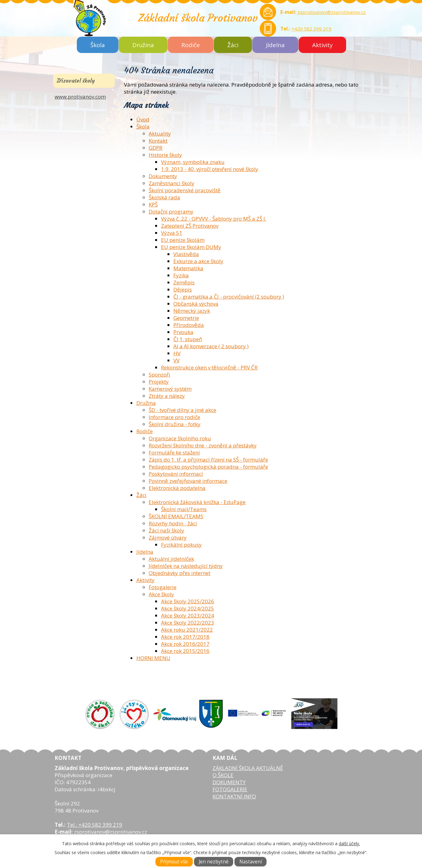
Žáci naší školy (166, 530)
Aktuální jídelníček (171, 559)
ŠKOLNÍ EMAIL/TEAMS (176, 516)
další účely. (349, 844)
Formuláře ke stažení (174, 452)
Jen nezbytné (214, 862)
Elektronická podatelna (177, 488)
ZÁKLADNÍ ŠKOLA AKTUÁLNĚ (248, 768)
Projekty (159, 382)
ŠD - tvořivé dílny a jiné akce (182, 410)
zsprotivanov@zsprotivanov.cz (332, 12)
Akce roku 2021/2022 (187, 630)
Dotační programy (171, 212)
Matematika (188, 268)
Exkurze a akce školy (198, 261)
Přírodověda (189, 325)
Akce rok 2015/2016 (185, 651)
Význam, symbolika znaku (193, 162)
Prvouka (183, 332)
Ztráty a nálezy (167, 396)
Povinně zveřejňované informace (188, 481)
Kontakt (158, 141)
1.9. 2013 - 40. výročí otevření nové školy (210, 169)
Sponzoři (159, 375)
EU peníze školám (183, 240)
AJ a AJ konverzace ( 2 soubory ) (211, 346)
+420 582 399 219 (311, 29)
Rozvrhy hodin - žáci (173, 523)
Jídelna (275, 45)
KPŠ (153, 204)
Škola (98, 45)
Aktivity (322, 45)
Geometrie (186, 318)
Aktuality (160, 134)
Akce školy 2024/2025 (188, 608)
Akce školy (161, 594)
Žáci (233, 45)
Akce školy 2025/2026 (188, 601)
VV (176, 360)
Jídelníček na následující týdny (186, 566)
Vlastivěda (186, 254)
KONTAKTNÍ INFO (234, 796)
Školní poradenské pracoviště (185, 190)
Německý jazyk (192, 311)
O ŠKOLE (223, 775)
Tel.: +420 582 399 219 (95, 825)
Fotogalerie (163, 587)
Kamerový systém (170, 389)
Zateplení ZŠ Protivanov (190, 226)
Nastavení (251, 862)
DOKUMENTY (229, 782)
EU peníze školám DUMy (191, 247)
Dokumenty (163, 176)
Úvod (143, 119)
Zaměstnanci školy (172, 183)
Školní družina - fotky (175, 424)
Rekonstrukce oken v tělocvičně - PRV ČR (209, 367)
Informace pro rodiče (174, 417)
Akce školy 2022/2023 (188, 623)
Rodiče (191, 45)
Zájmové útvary (168, 538)
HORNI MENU (153, 658)
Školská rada (164, 197)
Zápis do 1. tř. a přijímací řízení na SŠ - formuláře (208, 460)
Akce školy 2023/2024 (188, 615)
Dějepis (183, 289)
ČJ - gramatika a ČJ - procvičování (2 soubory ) (229, 297)
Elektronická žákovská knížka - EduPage (197, 502)
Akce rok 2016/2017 (185, 644)
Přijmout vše (174, 862)
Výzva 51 (172, 233)
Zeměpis (184, 282)
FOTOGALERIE (230, 789)
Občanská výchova (196, 304)
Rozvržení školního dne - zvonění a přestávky (203, 445)
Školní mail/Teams (184, 509)
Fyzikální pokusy (181, 545)
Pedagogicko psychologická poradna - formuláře (208, 467)
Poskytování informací (176, 474)
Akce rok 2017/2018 (185, 637)
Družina (143, 45)
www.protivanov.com (80, 97)
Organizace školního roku (180, 438)
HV (177, 353)
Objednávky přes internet (180, 573)
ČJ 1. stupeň (188, 339)
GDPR (155, 148)
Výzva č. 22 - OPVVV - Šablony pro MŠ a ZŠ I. (214, 219)
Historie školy (165, 155)
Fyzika (181, 275)
